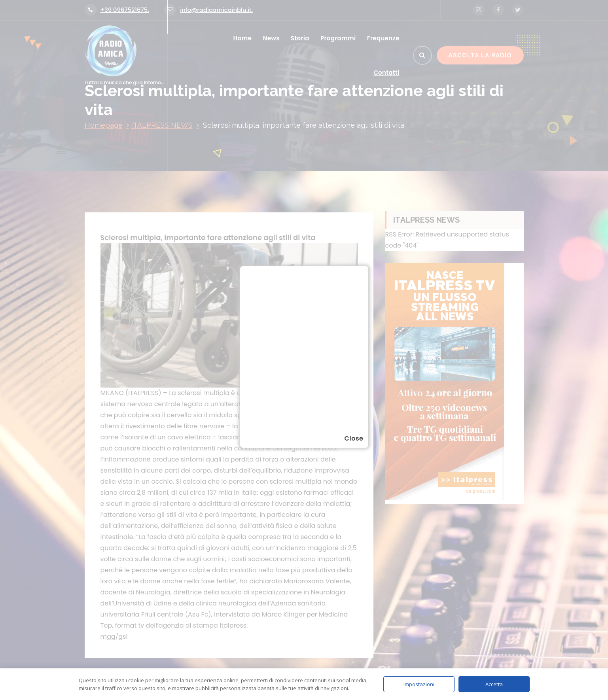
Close (354, 438)
